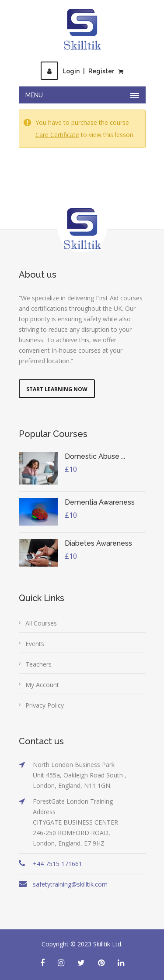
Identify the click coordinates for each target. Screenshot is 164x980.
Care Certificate (57, 135)
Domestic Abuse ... (95, 456)
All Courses (41, 623)
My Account (42, 685)
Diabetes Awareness (98, 543)
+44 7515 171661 (58, 864)
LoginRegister (77, 71)
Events (35, 644)
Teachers (38, 664)
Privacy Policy (45, 705)
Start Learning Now (57, 389)
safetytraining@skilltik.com (70, 884)
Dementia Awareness (100, 502)
